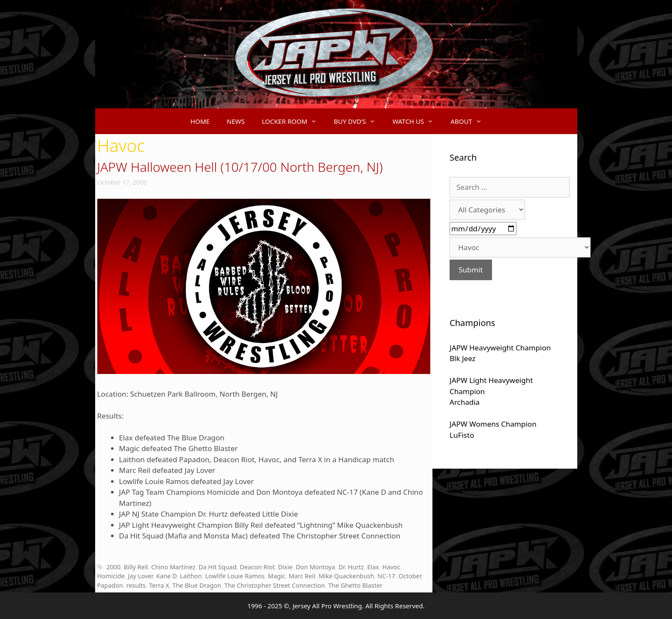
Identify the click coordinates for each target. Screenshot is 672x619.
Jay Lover (140, 576)
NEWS (236, 121)
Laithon (191, 576)
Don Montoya (315, 567)
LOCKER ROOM (294, 121)
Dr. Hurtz (351, 567)
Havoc (391, 567)
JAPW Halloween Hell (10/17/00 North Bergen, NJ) (240, 167)
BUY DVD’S (359, 121)
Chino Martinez (173, 567)
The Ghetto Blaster (355, 585)
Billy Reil (136, 567)
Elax (373, 567)
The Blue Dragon (197, 585)
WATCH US (417, 121)
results (136, 585)
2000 (113, 567)
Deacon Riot (257, 567)
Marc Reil (302, 576)
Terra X (159, 585)
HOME (200, 121)
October (410, 576)
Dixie (285, 567)
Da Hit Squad (217, 567)
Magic (277, 576)
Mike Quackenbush (346, 576)
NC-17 (386, 576)
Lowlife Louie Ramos (235, 576)
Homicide (111, 576)
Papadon (110, 585)
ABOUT (470, 121)
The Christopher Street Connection (275, 585)
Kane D (166, 576)
